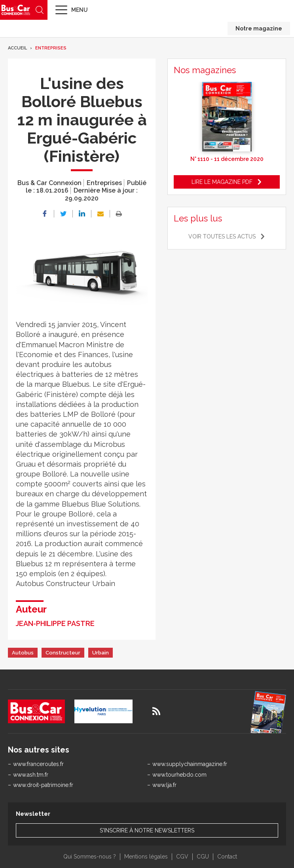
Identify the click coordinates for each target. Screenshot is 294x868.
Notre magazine (259, 28)
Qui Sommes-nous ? (90, 857)
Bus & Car (16, 10)
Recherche (40, 10)
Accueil (17, 48)
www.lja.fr (164, 785)
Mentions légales (146, 857)
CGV (182, 857)
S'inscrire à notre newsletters (147, 830)
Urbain (101, 653)
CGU (203, 857)
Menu (80, 10)
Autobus (23, 653)
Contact (227, 857)
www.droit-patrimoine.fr (43, 785)
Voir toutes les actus (222, 236)
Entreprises (51, 48)
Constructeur (63, 653)
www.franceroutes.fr (38, 764)
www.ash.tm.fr (31, 775)
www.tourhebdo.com (179, 775)
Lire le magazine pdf (222, 182)
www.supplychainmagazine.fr (190, 764)
